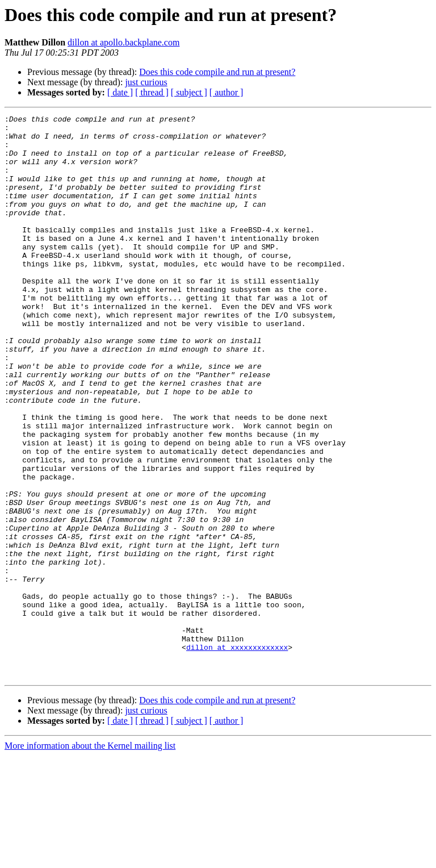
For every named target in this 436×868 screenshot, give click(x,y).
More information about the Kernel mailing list (90, 858)
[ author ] (227, 92)
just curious (146, 82)
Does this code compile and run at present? (217, 72)
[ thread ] (152, 92)
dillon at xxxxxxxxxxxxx (237, 754)
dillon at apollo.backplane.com (123, 42)
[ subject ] (189, 92)
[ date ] (120, 92)
